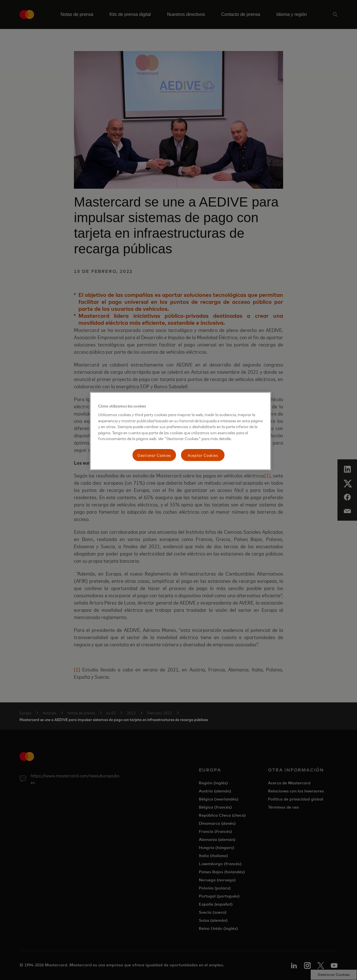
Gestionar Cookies (154, 455)
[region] (180, 431)
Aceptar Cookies (203, 455)
